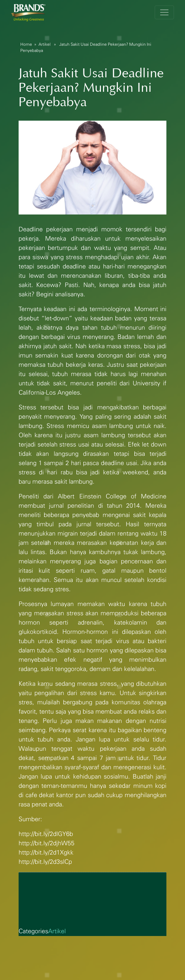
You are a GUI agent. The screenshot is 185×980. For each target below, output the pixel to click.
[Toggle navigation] (164, 12)
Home (26, 44)
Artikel (45, 44)
